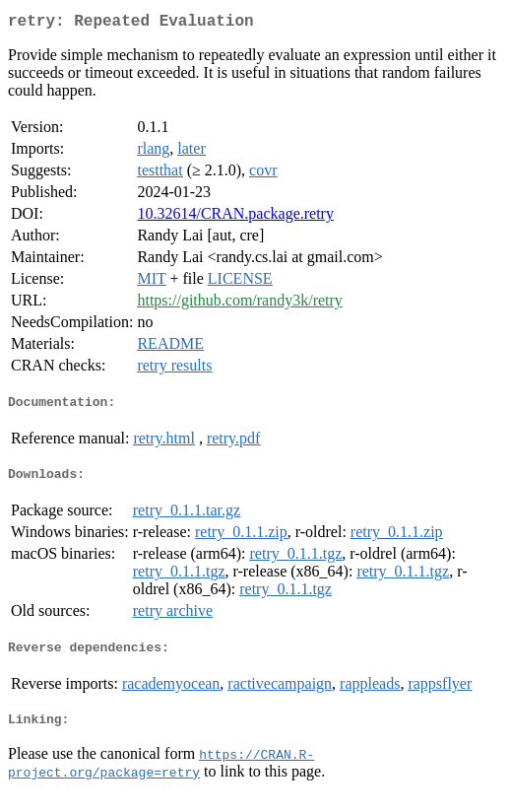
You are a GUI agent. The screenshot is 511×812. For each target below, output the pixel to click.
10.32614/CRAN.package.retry (235, 217)
